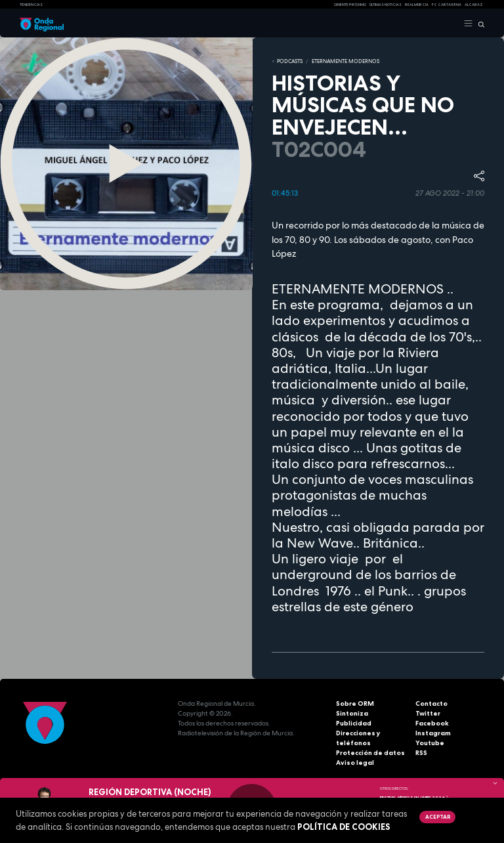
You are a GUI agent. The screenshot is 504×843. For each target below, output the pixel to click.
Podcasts (290, 61)
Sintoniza (352, 713)
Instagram (433, 733)
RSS (421, 753)
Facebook (432, 723)
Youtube (430, 743)
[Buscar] (479, 24)
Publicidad (354, 723)
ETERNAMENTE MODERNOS (346, 61)
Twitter (428, 713)
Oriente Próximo (350, 5)
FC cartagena (447, 5)
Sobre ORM (355, 703)
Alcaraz (474, 5)
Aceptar (438, 817)
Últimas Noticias (386, 5)
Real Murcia (417, 5)
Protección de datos (370, 753)
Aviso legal (355, 763)
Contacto (431, 703)
